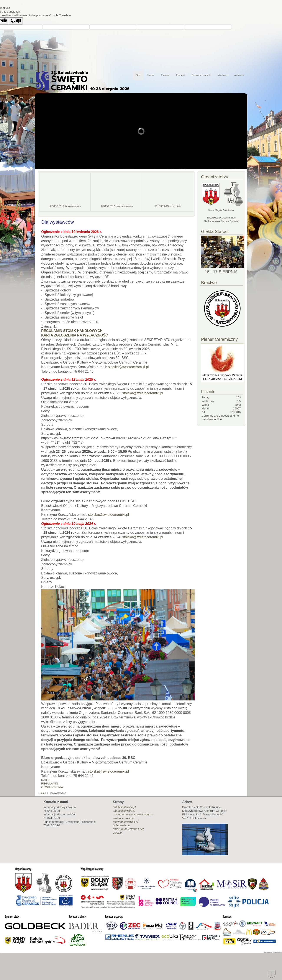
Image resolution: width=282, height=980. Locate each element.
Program (165, 75)
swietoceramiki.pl (124, 818)
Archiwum (239, 75)
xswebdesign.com (278, 952)
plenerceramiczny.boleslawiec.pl (133, 814)
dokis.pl (118, 833)
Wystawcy (223, 75)
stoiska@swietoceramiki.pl (128, 367)
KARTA (46, 780)
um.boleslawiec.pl (124, 811)
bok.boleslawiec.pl (124, 807)
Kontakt (151, 75)
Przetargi (180, 75)
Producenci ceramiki (201, 75)
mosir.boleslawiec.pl (125, 822)
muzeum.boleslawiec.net (128, 829)
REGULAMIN (50, 784)
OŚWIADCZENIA (52, 787)
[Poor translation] (16, 21)
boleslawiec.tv (122, 825)
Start (138, 75)
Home (43, 793)
